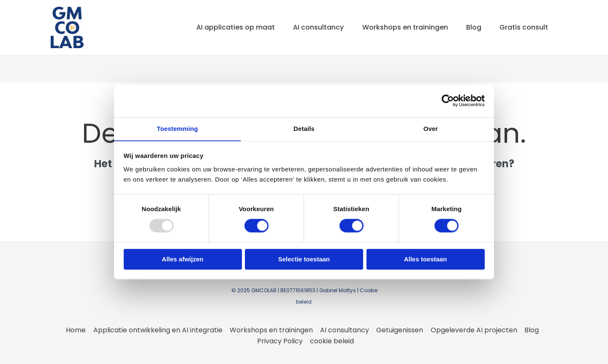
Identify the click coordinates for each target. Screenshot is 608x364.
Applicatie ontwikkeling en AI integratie (159, 330)
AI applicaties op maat (227, 27)
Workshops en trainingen (400, 27)
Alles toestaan (426, 259)
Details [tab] (304, 129)
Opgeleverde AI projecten (473, 330)
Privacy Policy (280, 341)
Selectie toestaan (304, 259)
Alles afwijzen (182, 259)
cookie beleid (332, 341)
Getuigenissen (399, 330)
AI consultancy (312, 27)
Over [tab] (431, 129)
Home (77, 330)
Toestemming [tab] (177, 129)
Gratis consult (523, 27)
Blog (471, 27)
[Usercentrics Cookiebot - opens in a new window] (448, 101)
